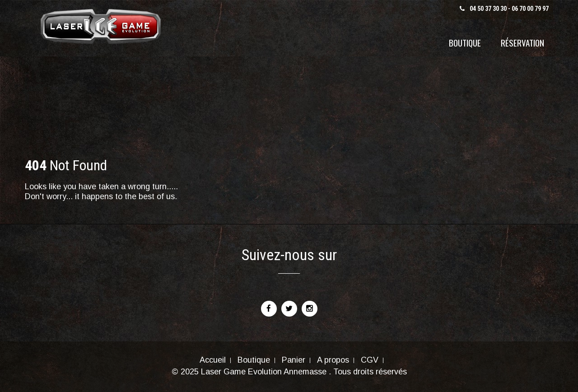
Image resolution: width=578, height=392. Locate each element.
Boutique (465, 42)
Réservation (522, 42)
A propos (333, 360)
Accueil (213, 360)
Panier (294, 360)
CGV (370, 360)
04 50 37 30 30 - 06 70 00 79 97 (509, 9)
